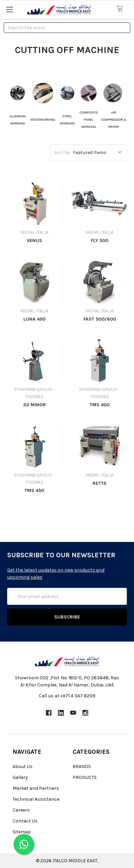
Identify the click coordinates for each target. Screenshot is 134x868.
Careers (21, 810)
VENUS (34, 241)
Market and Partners (36, 788)
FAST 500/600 (100, 319)
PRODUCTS (85, 777)
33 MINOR (34, 405)
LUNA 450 (34, 319)
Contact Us (25, 821)
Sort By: (62, 152)
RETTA (100, 483)
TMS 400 (100, 405)
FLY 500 (100, 241)
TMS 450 (34, 490)
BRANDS (82, 767)
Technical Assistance (36, 799)
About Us (23, 767)
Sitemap (22, 832)
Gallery (20, 777)
